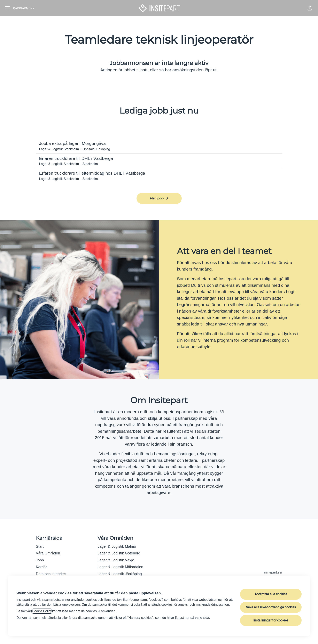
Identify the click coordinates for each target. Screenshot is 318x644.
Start (40, 546)
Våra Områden (48, 553)
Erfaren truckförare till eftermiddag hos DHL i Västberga (159, 173)
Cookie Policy (42, 611)
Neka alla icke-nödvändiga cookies (271, 607)
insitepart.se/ (273, 572)
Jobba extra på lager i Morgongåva (159, 143)
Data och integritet (51, 574)
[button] (310, 8)
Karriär (41, 567)
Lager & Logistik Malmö (117, 546)
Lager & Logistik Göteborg (119, 553)
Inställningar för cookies (271, 620)
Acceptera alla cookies (271, 594)
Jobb (40, 560)
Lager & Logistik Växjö (116, 560)
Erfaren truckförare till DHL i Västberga (159, 158)
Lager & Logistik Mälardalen (120, 567)
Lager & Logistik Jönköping (120, 574)
